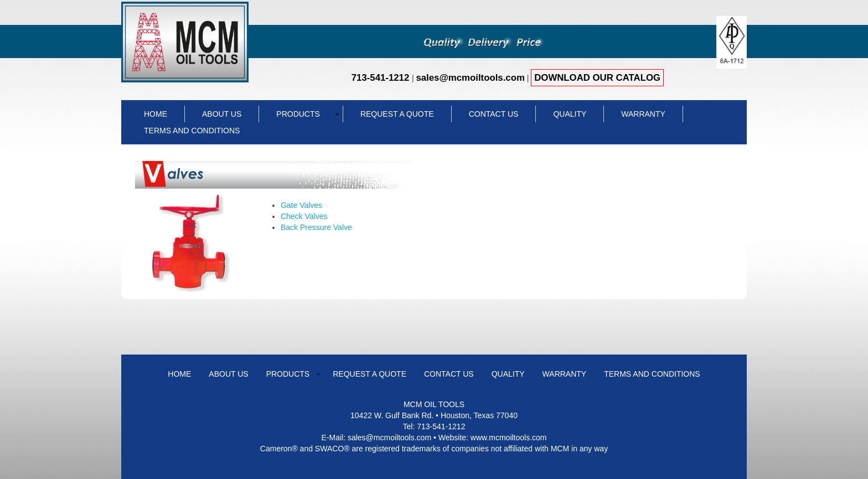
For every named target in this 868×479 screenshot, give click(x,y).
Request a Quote (397, 114)
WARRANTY (643, 114)
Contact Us (494, 114)
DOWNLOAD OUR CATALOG (597, 78)
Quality (570, 114)
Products (298, 114)
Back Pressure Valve (316, 227)
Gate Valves (301, 205)
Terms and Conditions (192, 131)
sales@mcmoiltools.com (470, 78)
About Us (222, 114)
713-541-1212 (382, 78)
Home (156, 114)
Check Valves (304, 216)
